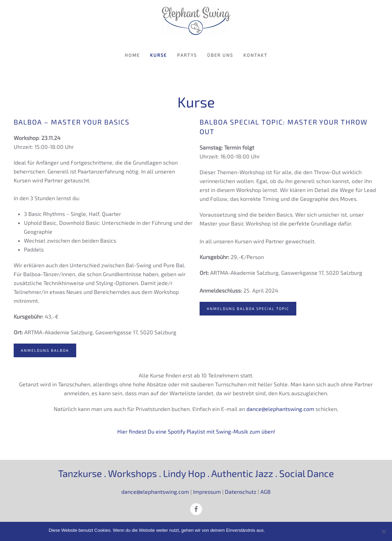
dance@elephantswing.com (280, 409)
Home (132, 55)
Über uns (220, 55)
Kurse (158, 55)
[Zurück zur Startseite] (196, 21)
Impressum (207, 492)
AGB (266, 492)
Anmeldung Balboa (45, 350)
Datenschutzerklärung (322, 530)
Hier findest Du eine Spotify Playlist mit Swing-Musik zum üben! (196, 431)
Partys (187, 55)
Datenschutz (241, 492)
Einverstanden (282, 530)
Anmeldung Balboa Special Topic (248, 308)
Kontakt (255, 55)
